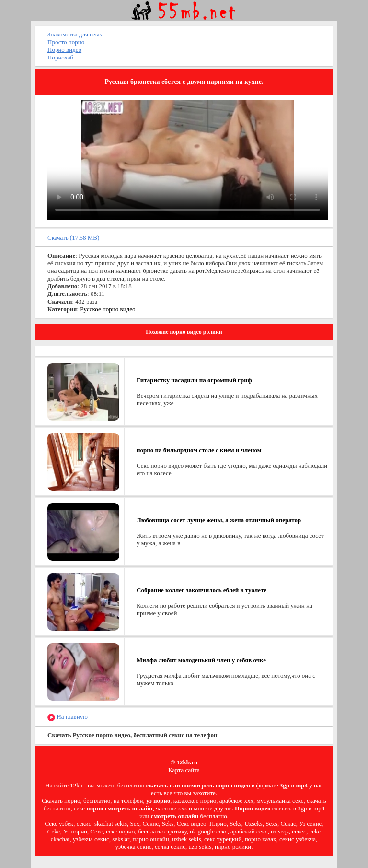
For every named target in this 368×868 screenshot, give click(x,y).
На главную (68, 717)
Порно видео (64, 50)
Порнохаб (60, 57)
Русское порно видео (108, 309)
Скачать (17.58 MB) (73, 238)
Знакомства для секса (76, 34)
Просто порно (66, 42)
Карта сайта (184, 770)
